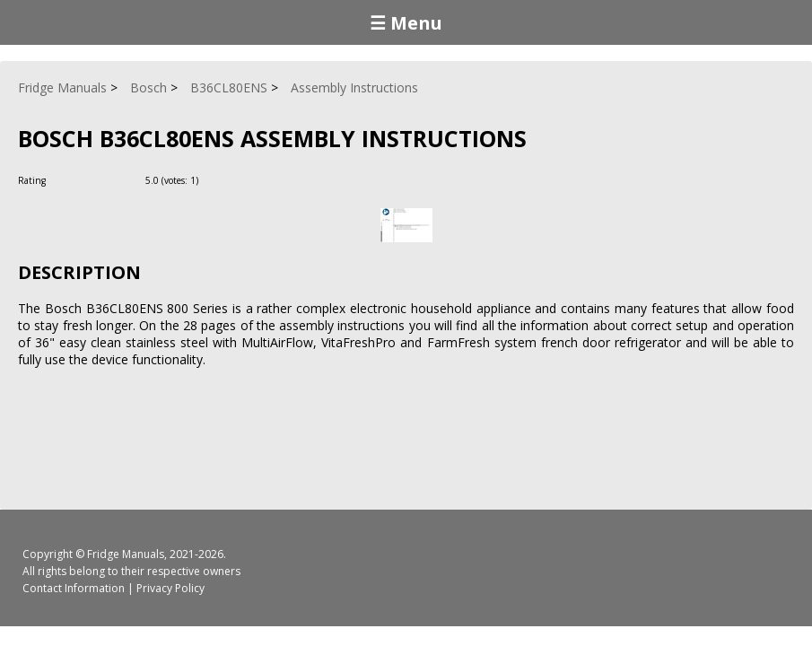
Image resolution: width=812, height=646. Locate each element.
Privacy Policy (170, 588)
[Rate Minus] (236, 180)
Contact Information (74, 588)
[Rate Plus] (215, 180)
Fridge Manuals (126, 554)
